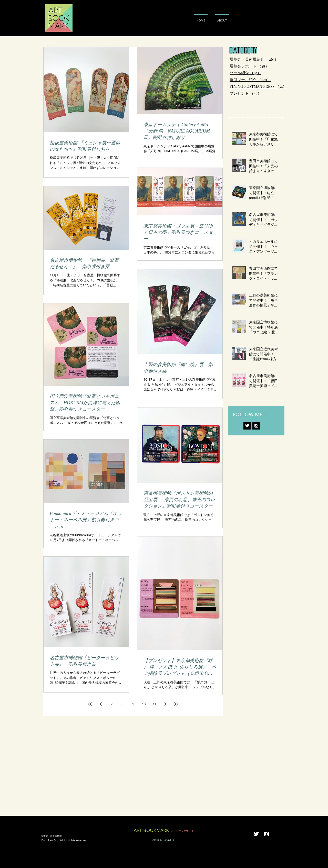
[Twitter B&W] (247, 426)
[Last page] (176, 704)
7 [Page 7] (112, 704)
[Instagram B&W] (256, 426)
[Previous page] (101, 704)
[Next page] (165, 704)
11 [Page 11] (155, 704)
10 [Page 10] (144, 704)
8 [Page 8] (122, 704)
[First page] (90, 704)
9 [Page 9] (133, 704)
